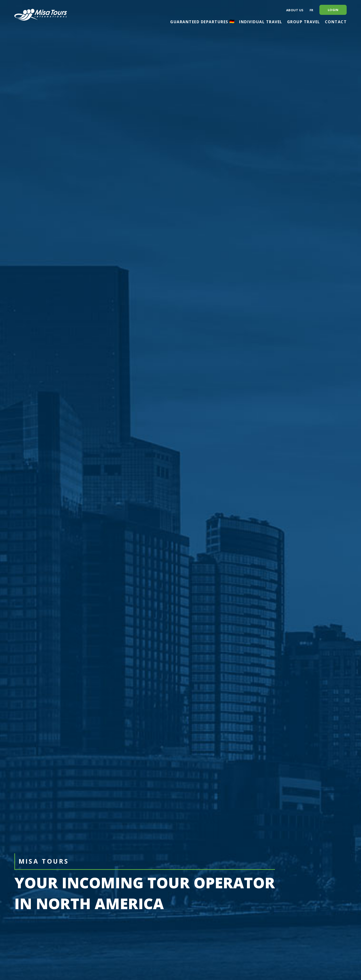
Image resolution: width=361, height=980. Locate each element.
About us (295, 10)
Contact (336, 22)
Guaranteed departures (202, 22)
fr (312, 10)
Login (333, 10)
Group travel (304, 22)
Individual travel (261, 22)
